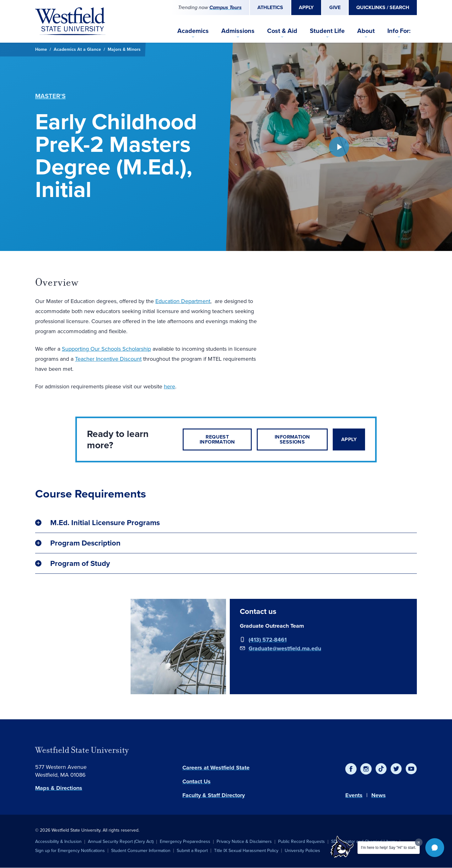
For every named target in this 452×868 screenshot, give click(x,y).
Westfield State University (82, 750)
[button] (435, 848)
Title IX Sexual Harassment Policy (246, 851)
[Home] (70, 21)
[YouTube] (411, 769)
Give (335, 7)
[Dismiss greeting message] (419, 842)
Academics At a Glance (77, 49)
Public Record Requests (301, 841)
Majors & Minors (124, 49)
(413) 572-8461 (268, 640)
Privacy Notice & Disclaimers (244, 841)
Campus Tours (226, 7)
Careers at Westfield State (216, 768)
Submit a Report (192, 851)
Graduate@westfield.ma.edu (285, 648)
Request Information (217, 439)
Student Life (327, 31)
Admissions (238, 31)
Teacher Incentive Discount (108, 359)
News (379, 795)
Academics (193, 31)
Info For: (399, 31)
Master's (50, 96)
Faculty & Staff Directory (214, 795)
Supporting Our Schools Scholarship (106, 349)
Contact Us (196, 781)
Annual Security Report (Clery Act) (121, 841)
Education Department (183, 301)
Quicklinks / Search (383, 7)
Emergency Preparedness (185, 841)
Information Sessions (292, 439)
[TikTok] (381, 769)
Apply (306, 7)
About (366, 31)
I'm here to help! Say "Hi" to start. (389, 848)
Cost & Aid (282, 31)
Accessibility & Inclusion (58, 841)
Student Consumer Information (141, 851)
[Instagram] (366, 769)
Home (41, 49)
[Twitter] (396, 769)
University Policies (302, 851)
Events (354, 795)
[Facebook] (351, 769)
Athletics (270, 7)
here (169, 386)
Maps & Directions (59, 788)
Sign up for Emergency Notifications (70, 851)
